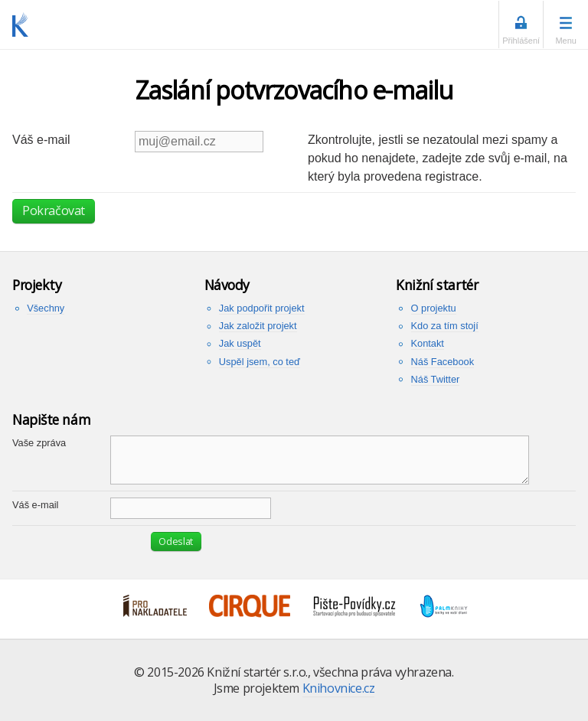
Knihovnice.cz (339, 688)
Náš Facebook (443, 362)
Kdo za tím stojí (445, 326)
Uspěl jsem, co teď (260, 362)
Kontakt (428, 343)
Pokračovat (54, 210)
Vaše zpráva (39, 443)
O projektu (434, 308)
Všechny (46, 308)
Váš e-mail (41, 140)
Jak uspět (240, 343)
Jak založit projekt (258, 326)
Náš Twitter (436, 379)
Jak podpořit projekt (262, 308)
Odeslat (176, 541)
